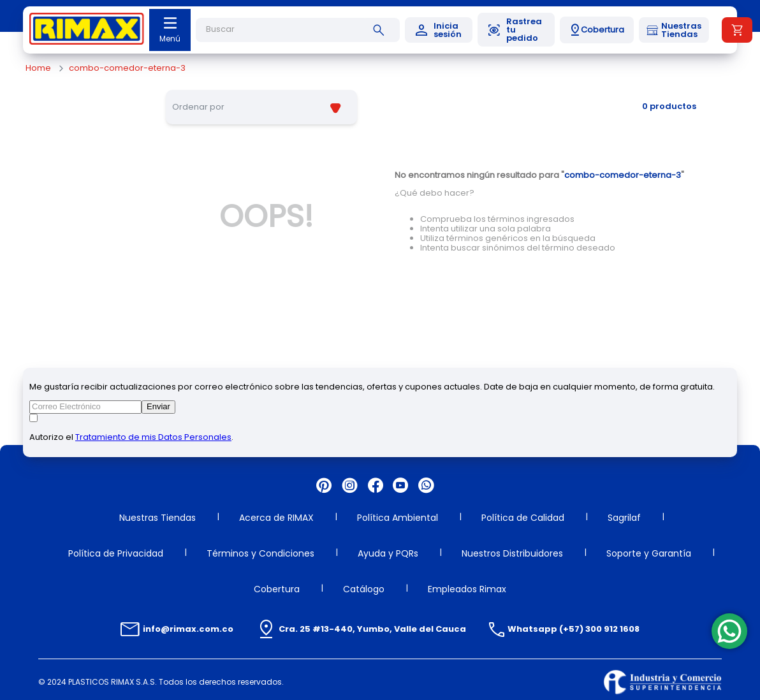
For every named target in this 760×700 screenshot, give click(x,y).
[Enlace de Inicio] (38, 69)
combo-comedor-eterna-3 (127, 68)
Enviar (158, 406)
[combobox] (298, 30)
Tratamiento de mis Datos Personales (153, 437)
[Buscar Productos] (381, 30)
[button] (597, 30)
